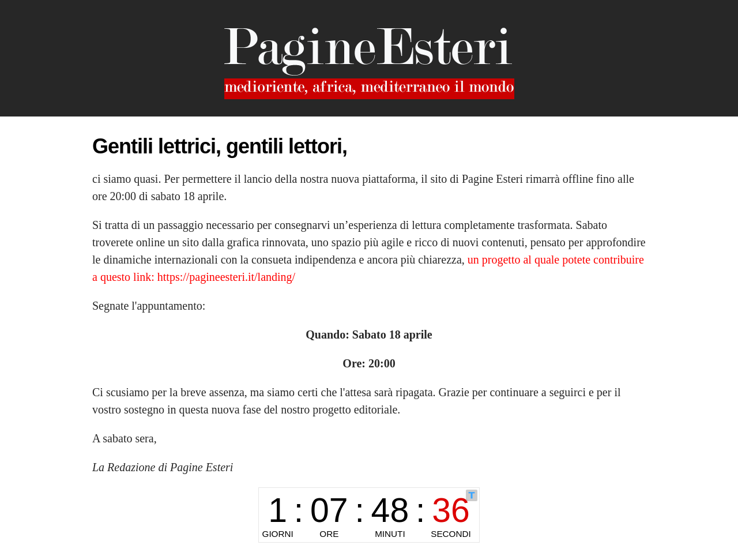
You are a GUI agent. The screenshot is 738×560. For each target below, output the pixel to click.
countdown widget (369, 515)
